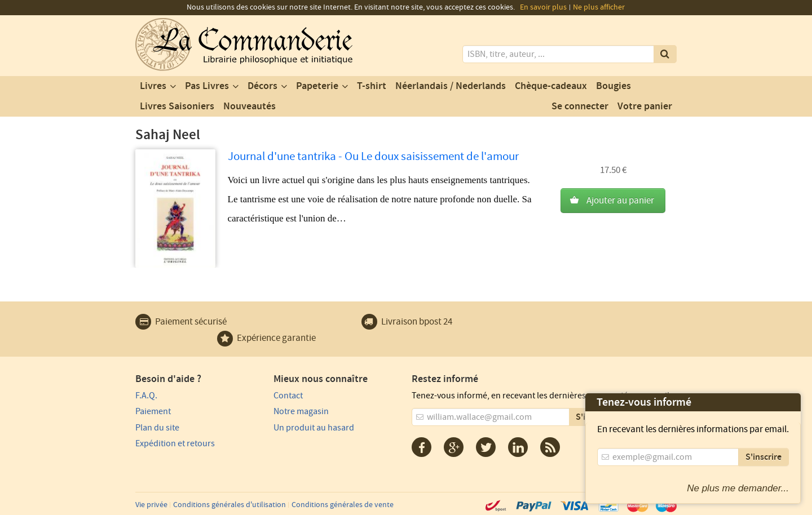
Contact (288, 396)
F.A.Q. (146, 396)
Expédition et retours (175, 443)
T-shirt (372, 86)
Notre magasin (301, 411)
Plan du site (157, 428)
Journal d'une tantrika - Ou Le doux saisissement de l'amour (373, 156)
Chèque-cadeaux (551, 86)
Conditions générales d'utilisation (230, 505)
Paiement (153, 411)
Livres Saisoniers (177, 106)
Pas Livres (207, 86)
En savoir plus (543, 7)
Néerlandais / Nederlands (451, 86)
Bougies (614, 86)
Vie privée (151, 505)
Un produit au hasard (314, 428)
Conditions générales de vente (343, 505)
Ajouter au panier (620, 201)
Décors (262, 86)
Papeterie (317, 86)
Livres (153, 86)
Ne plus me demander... (738, 488)
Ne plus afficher (599, 7)
